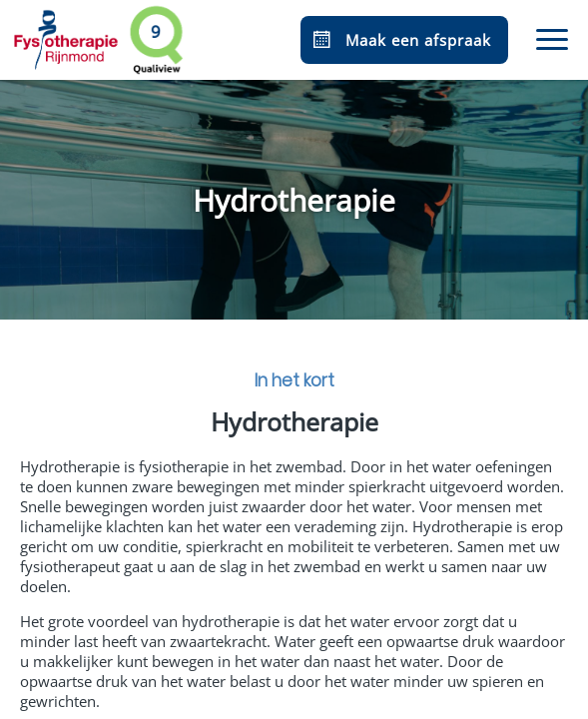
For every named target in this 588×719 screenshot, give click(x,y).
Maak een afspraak (400, 40)
